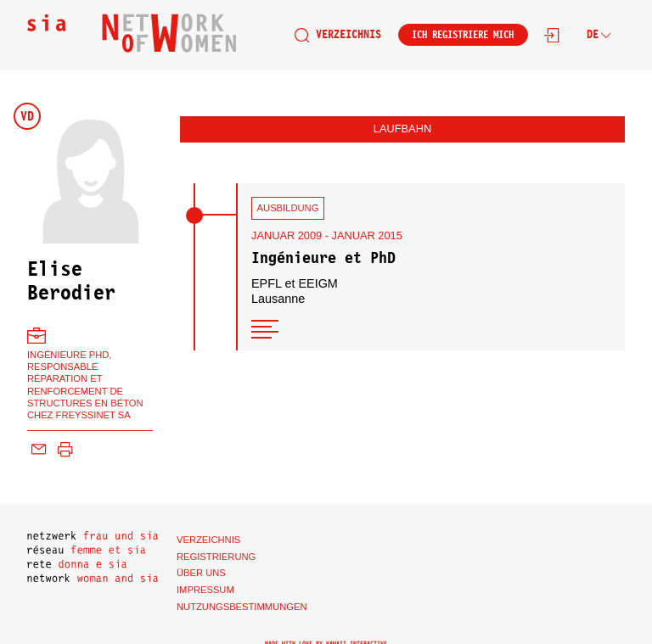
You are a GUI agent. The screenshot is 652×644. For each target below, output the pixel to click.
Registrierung (216, 557)
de (599, 34)
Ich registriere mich (463, 35)
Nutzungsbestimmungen (242, 607)
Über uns (201, 573)
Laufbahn (402, 129)
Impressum (205, 590)
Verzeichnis (337, 35)
